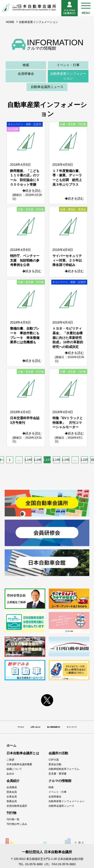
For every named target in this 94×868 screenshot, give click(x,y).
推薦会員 (12, 801)
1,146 (38, 460)
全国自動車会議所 (17, 806)
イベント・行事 (68, 65)
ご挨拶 (10, 760)
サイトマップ (72, 727)
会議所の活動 (58, 753)
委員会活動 (55, 764)
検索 (26, 65)
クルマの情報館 (60, 781)
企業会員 (12, 797)
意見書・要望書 (57, 774)
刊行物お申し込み (17, 824)
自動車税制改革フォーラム (64, 769)
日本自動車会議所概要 (19, 764)
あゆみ (10, 774)
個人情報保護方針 (54, 727)
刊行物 (11, 813)
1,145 (28, 460)
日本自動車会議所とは (23, 753)
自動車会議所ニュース (47, 87)
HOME (10, 22)
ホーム (11, 745)
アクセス (21, 727)
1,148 (56, 460)
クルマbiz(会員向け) (70, 8)
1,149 (66, 460)
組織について (14, 769)
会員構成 (12, 787)
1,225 (84, 460)
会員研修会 (26, 74)
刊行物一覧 (13, 819)
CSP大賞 (54, 760)
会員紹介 (13, 781)
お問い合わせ (35, 727)
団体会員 (12, 792)
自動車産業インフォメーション (68, 76)
